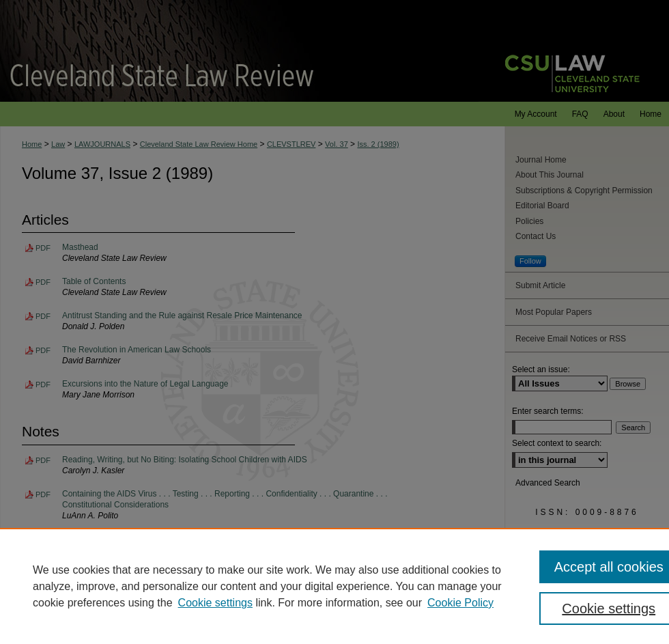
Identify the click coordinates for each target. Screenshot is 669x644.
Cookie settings (215, 603)
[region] (334, 586)
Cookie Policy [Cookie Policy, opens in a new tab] (460, 603)
